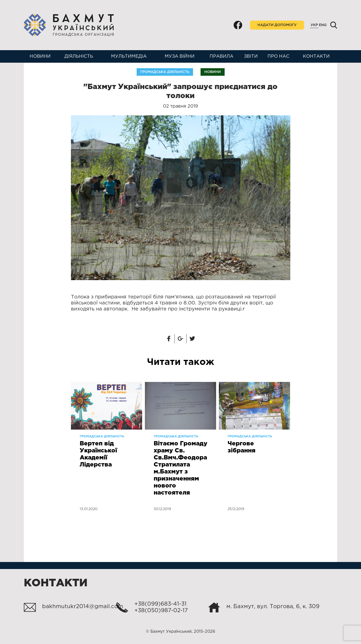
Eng (323, 25)
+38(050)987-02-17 (161, 611)
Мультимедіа (129, 56)
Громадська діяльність (165, 72)
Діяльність (79, 56)
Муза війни (180, 56)
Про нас (278, 56)
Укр (314, 25)
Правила (221, 56)
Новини (40, 56)
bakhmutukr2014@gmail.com (83, 607)
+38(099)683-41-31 (160, 604)
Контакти (316, 56)
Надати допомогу (277, 25)
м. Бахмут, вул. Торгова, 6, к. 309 (273, 607)
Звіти (251, 56)
